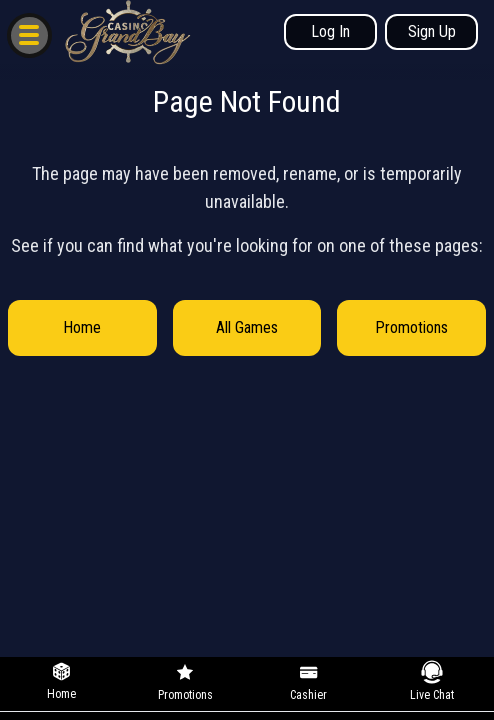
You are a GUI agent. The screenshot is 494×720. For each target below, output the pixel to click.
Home (82, 327)
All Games (247, 327)
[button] (28, 34)
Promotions (411, 327)
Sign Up (432, 31)
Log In (330, 31)
